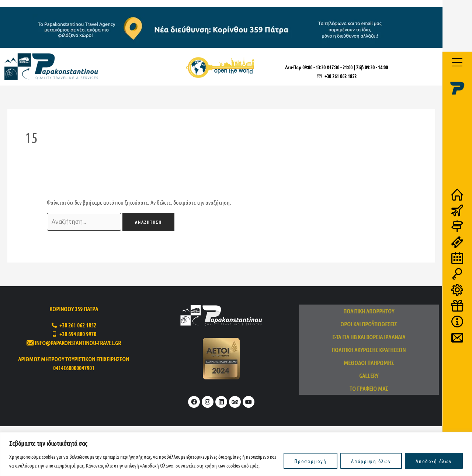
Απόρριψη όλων (371, 461)
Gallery (369, 376)
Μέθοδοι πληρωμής (369, 363)
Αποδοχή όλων (434, 461)
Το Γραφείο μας (369, 389)
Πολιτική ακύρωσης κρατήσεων (369, 350)
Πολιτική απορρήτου (369, 312)
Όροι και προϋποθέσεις (369, 325)
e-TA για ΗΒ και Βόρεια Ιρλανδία (369, 338)
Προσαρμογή (310, 461)
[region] (236, 454)
